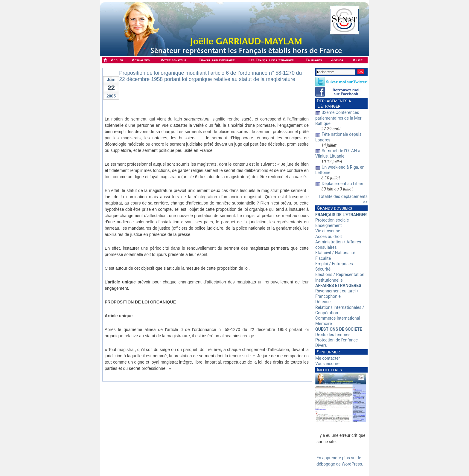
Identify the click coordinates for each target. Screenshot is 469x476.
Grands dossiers (334, 208)
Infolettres (329, 370)
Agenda (337, 60)
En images (314, 60)
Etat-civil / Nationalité (335, 253)
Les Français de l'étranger (271, 60)
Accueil (117, 60)
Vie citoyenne (328, 231)
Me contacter (328, 358)
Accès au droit (329, 237)
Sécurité (323, 269)
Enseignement (329, 225)
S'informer (328, 352)
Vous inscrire (327, 364)
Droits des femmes (333, 335)
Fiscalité (323, 258)
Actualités (141, 60)
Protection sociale (332, 220)
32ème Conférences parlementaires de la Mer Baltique (338, 118)
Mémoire (323, 324)
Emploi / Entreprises (334, 264)
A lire (358, 60)
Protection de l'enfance (336, 340)
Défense (323, 302)
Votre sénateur (173, 60)
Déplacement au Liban (342, 184)
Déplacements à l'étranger (333, 103)
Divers (321, 345)
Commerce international (338, 318)
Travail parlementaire (217, 60)
